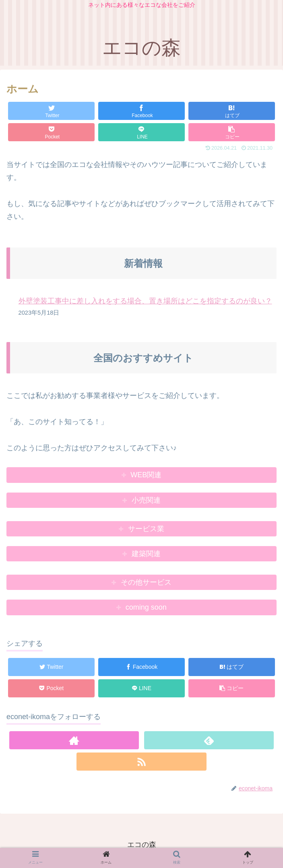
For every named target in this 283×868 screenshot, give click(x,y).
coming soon (146, 607)
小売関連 (146, 500)
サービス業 (146, 529)
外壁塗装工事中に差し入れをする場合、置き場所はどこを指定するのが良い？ (145, 301)
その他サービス (146, 582)
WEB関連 (146, 475)
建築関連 (146, 554)
